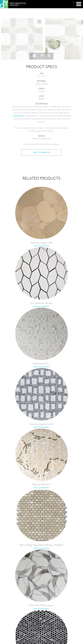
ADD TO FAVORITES (41, 246)
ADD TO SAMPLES (42, 152)
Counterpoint (18, 116)
